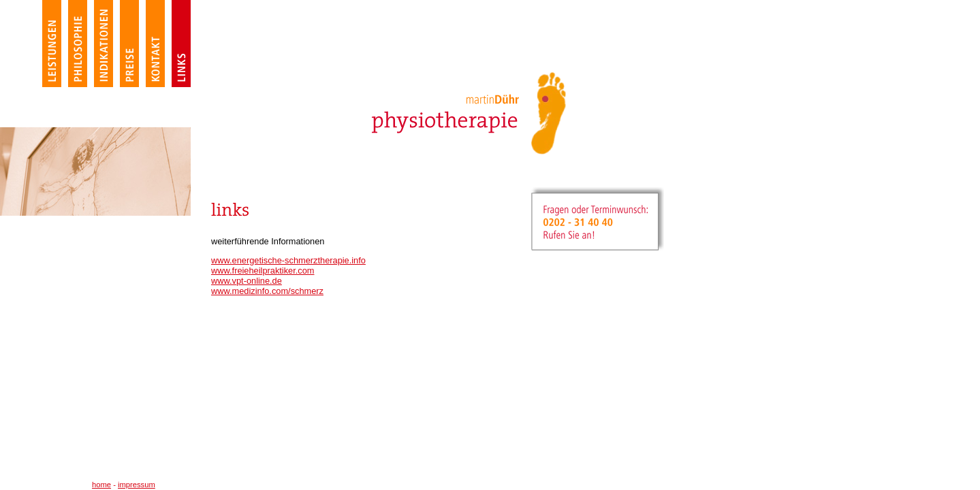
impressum (137, 485)
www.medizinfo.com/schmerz (267, 291)
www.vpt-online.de (247, 281)
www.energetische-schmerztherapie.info (288, 260)
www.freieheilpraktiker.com (263, 271)
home (101, 485)
